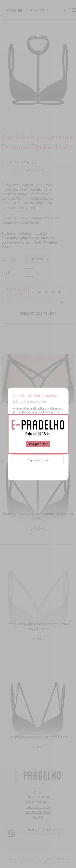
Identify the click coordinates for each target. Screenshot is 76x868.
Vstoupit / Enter (38, 444)
